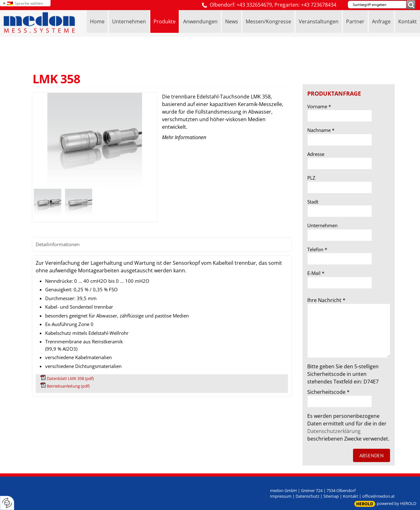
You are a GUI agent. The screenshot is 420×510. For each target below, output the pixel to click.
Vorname (319, 106)
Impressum (281, 496)
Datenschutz (307, 496)
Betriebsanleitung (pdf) (68, 386)
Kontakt (351, 496)
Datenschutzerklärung (334, 431)
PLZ (311, 178)
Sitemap (331, 496)
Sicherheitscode (328, 392)
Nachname (321, 130)
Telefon (317, 249)
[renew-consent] (7, 503)
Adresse (316, 154)
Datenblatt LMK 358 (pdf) (70, 378)
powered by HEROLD (396, 503)
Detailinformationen (58, 244)
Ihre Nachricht (326, 300)
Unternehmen (322, 225)
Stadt (313, 202)
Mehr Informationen (184, 137)
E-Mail (316, 273)
